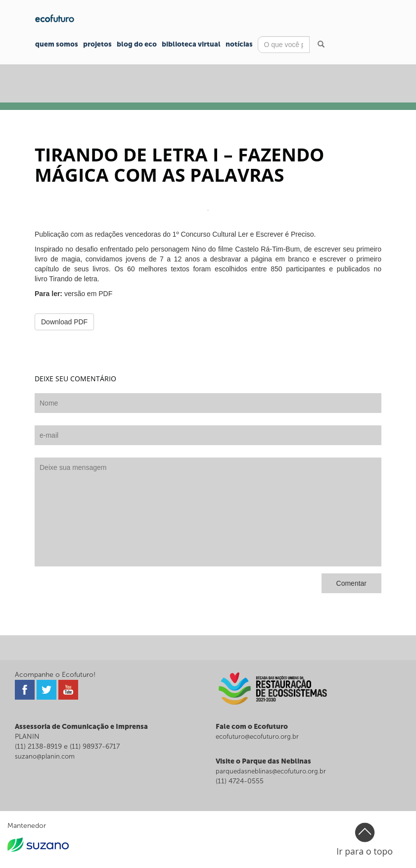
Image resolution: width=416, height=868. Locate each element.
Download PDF (64, 322)
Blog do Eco (137, 44)
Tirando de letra (73, 279)
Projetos (97, 44)
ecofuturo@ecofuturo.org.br (257, 737)
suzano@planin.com (45, 756)
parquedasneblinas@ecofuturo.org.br (271, 771)
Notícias (239, 44)
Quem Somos (57, 44)
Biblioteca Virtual (191, 44)
